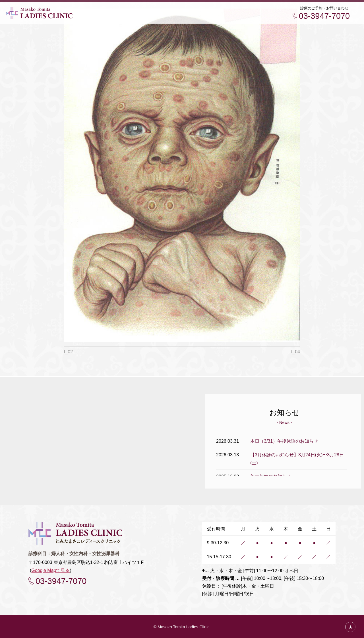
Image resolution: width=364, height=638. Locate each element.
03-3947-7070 (324, 16)
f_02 (68, 352)
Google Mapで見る (50, 570)
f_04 (296, 352)
